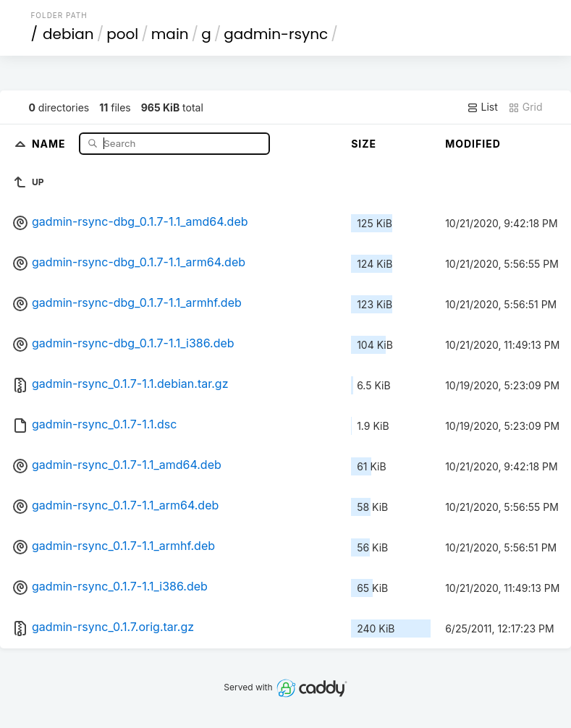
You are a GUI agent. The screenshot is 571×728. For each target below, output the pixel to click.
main (170, 34)
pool (122, 34)
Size (364, 144)
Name (50, 143)
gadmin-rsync (276, 34)
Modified (473, 144)
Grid (525, 107)
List (482, 107)
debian (68, 34)
